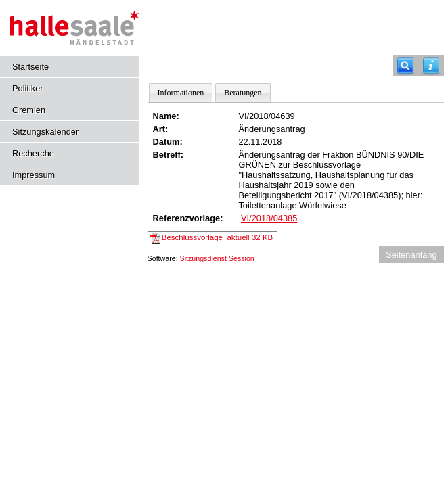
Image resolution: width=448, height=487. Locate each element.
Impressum (33, 175)
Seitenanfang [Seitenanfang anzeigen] (411, 255)
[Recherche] (405, 66)
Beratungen (243, 93)
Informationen (181, 93)
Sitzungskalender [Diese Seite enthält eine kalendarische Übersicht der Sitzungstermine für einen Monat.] (45, 132)
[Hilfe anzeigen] (431, 66)
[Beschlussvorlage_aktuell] (155, 238)
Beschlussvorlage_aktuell (218, 237)
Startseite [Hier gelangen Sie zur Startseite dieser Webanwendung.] (30, 67)
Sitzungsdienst (203, 258)
